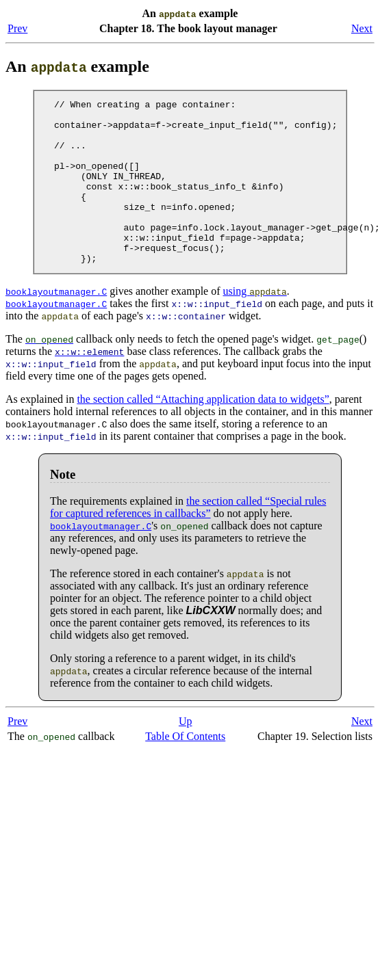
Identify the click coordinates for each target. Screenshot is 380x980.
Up (186, 754)
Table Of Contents (185, 769)
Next (362, 28)
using (254, 324)
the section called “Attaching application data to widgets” (203, 432)
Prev (17, 28)
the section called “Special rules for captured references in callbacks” (188, 540)
